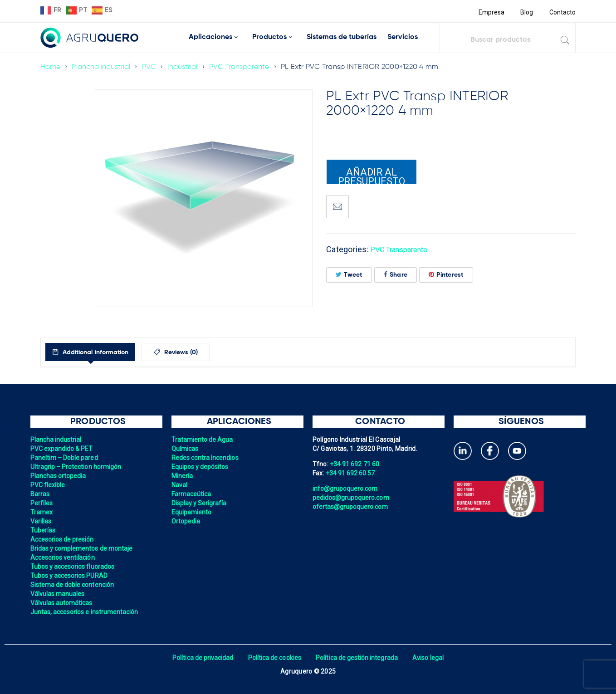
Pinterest (446, 275)
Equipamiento (192, 512)
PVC (151, 67)
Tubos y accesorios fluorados (74, 567)
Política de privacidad (200, 658)
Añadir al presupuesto (372, 176)
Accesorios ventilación (64, 557)
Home (51, 67)
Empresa (490, 12)
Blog (526, 12)
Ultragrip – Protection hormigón (77, 467)
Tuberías (43, 530)
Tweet (349, 275)
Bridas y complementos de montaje (83, 548)
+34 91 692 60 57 (351, 473)
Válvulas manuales (58, 594)
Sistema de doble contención (73, 585)
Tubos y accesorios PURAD (70, 576)
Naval (180, 485)
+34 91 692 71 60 (355, 464)
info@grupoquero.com (346, 489)
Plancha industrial (102, 67)
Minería (183, 476)
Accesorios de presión (63, 539)
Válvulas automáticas (62, 603)
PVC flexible (48, 485)
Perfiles (42, 503)
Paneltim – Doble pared (65, 458)
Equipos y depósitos (201, 467)
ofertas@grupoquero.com (351, 507)
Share (396, 275)
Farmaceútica (192, 494)
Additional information (103, 352)
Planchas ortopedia (59, 476)
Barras (40, 494)
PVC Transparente (243, 67)
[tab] (99, 352)
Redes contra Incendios (206, 458)
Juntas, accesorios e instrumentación (86, 612)
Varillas (41, 521)
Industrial (185, 67)
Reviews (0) (200, 352)
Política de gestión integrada (358, 658)
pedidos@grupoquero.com (352, 498)
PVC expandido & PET (63, 449)
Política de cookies (274, 658)
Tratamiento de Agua (203, 440)
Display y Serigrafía (200, 503)
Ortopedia (186, 521)
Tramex (42, 512)
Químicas (185, 449)
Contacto (562, 12)
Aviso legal (431, 658)
